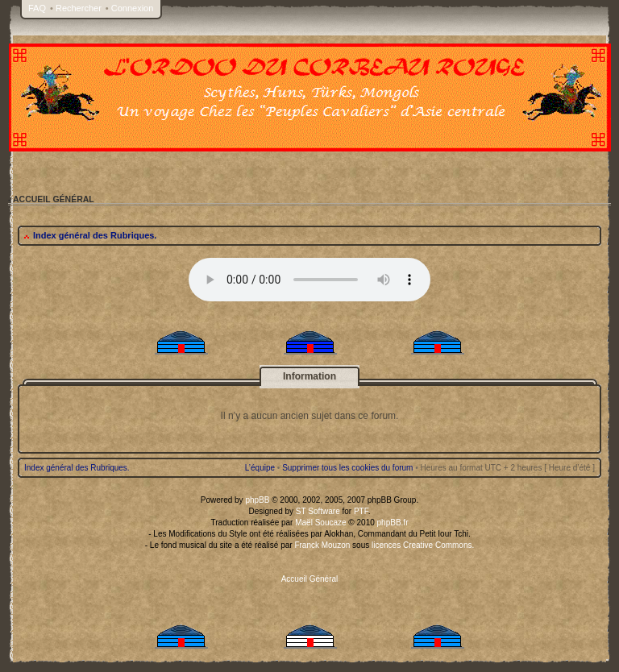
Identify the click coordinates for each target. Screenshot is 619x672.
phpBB (257, 500)
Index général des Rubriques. (95, 235)
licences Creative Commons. (423, 545)
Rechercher (79, 8)
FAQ (37, 8)
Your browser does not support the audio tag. (309, 280)
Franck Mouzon (322, 545)
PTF (361, 511)
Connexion (133, 8)
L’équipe (260, 468)
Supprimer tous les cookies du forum (347, 468)
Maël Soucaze (320, 523)
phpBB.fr (393, 523)
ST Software (318, 511)
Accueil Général (310, 579)
